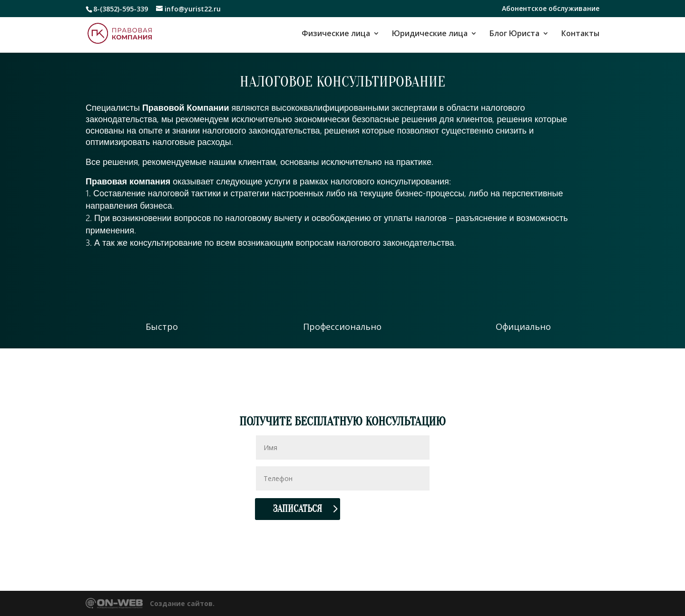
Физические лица (336, 34)
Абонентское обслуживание (551, 9)
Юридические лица (430, 34)
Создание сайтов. (182, 603)
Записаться (298, 509)
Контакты (580, 34)
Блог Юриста (514, 34)
